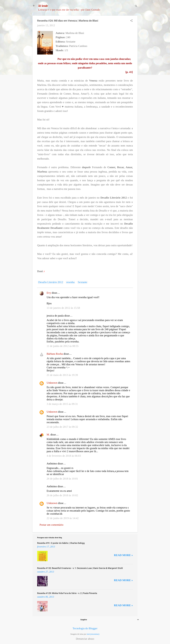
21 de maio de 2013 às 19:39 (62, 375)
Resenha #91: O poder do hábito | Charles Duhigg (61, 543)
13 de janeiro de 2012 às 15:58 (63, 308)
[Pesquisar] (136, 6)
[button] (131, 21)
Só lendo (43, 6)
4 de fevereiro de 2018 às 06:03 (64, 456)
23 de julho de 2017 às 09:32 (62, 427)
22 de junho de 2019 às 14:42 (63, 518)
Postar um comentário (51, 525)
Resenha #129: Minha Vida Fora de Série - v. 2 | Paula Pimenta (67, 593)
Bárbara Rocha (55, 354)
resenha (70, 282)
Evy (49, 293)
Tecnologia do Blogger (85, 628)
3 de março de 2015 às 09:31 (62, 404)
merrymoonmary (93, 634)
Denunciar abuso (85, 639)
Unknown (52, 383)
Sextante (82, 282)
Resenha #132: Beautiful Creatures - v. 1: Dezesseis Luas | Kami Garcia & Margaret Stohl (80, 568)
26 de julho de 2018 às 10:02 (62, 495)
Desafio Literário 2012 (51, 282)
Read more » (123, 555)
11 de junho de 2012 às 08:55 (63, 346)
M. (48, 435)
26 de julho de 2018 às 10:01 (62, 479)
